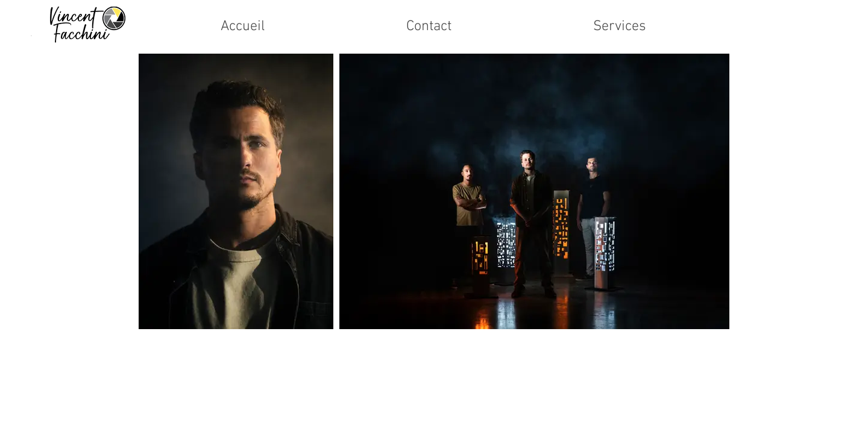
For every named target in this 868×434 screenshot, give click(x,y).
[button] (619, 27)
